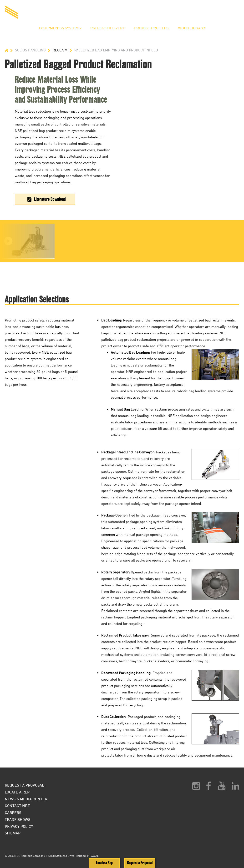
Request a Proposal (169, 13)
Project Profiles (151, 28)
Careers (13, 812)
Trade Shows (18, 819)
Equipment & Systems (60, 28)
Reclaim (57, 50)
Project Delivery (107, 28)
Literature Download (50, 199)
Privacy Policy (19, 826)
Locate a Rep (207, 13)
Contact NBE (17, 805)
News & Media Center (26, 799)
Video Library (192, 28)
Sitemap (13, 833)
